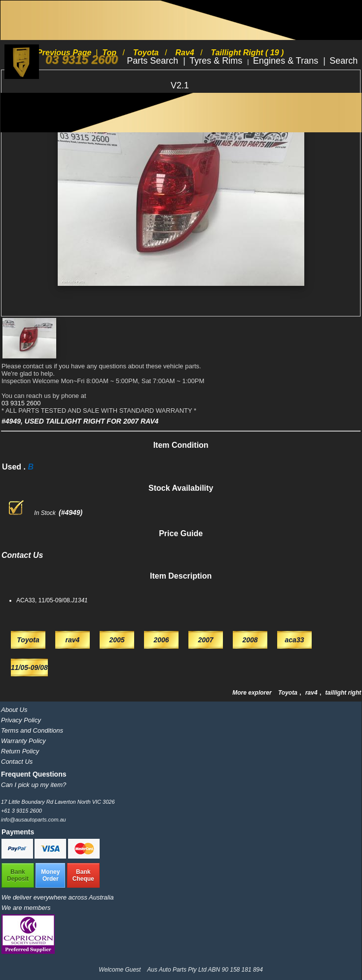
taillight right (344, 693)
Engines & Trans (287, 61)
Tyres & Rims (217, 61)
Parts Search (154, 61)
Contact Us (17, 762)
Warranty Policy (23, 741)
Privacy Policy (21, 720)
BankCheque (83, 875)
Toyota (289, 693)
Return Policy (20, 751)
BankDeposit (18, 875)
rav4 (312, 693)
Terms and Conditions (32, 730)
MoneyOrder (50, 875)
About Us (14, 710)
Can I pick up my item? (34, 785)
